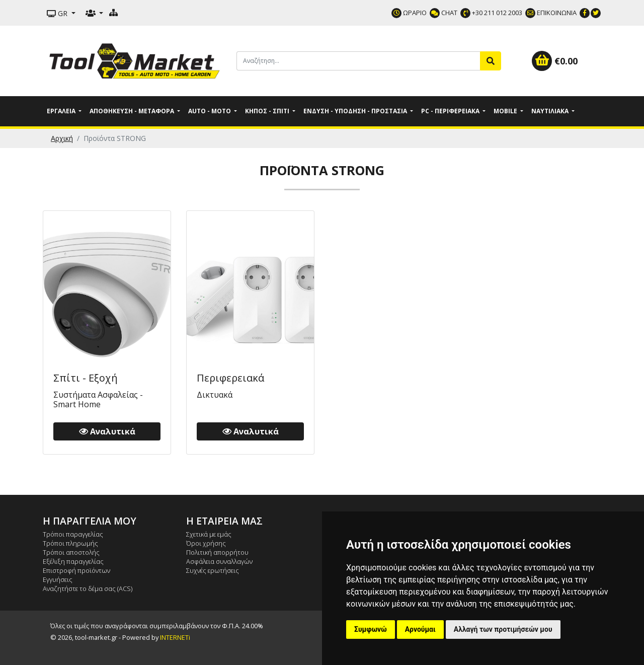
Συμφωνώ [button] (371, 629)
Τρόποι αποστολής (71, 552)
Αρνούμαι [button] (420, 629)
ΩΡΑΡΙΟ (409, 13)
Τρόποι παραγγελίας (73, 534)
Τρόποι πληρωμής (70, 543)
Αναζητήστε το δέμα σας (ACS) (88, 588)
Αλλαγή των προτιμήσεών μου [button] (503, 629)
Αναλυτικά (107, 431)
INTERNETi (175, 637)
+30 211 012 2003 (491, 13)
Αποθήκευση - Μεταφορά (133, 111)
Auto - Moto (210, 111)
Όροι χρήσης (206, 543)
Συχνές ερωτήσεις (213, 570)
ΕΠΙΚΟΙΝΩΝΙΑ (551, 13)
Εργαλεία (62, 111)
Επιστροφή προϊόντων (76, 570)
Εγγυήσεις (58, 579)
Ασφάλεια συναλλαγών (219, 561)
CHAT (444, 13)
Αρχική (62, 138)
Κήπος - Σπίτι (268, 111)
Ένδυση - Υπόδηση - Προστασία (356, 111)
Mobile (506, 111)
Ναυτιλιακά (551, 111)
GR (58, 13)
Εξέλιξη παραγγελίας (73, 561)
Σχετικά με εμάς (209, 534)
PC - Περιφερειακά (451, 111)
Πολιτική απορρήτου (217, 552)
